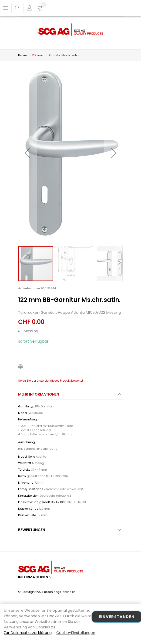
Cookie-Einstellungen (76, 633)
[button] (27, 153)
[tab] (70, 396)
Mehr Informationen (39, 394)
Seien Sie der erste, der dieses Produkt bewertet (51, 381)
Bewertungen (32, 530)
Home (22, 55)
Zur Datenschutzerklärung (28, 633)
